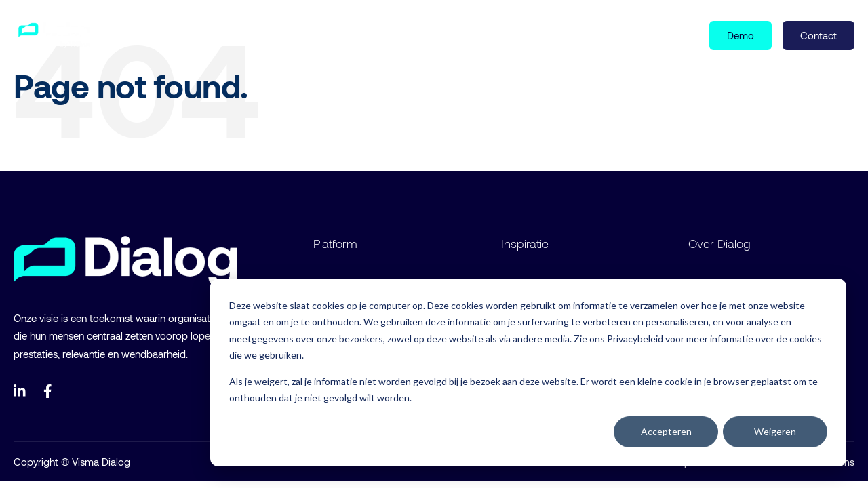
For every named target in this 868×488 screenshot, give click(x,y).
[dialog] (528, 372)
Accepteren (666, 431)
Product (154, 35)
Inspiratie (226, 35)
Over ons (294, 35)
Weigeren (775, 431)
